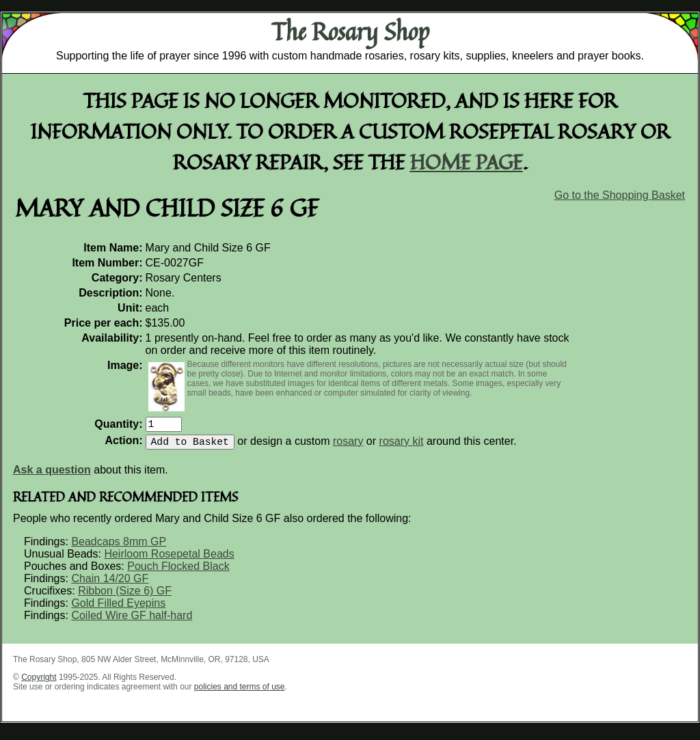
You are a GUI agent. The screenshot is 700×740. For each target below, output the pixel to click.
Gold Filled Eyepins (118, 608)
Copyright (39, 683)
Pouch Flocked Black (178, 572)
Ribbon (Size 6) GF (125, 596)
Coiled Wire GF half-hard (132, 621)
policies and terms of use (240, 692)
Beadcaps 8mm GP (119, 547)
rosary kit (402, 447)
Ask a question (52, 475)
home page (467, 162)
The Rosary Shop (350, 31)
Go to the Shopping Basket (620, 195)
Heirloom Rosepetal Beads (169, 559)
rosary (348, 447)
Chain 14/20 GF (110, 584)
